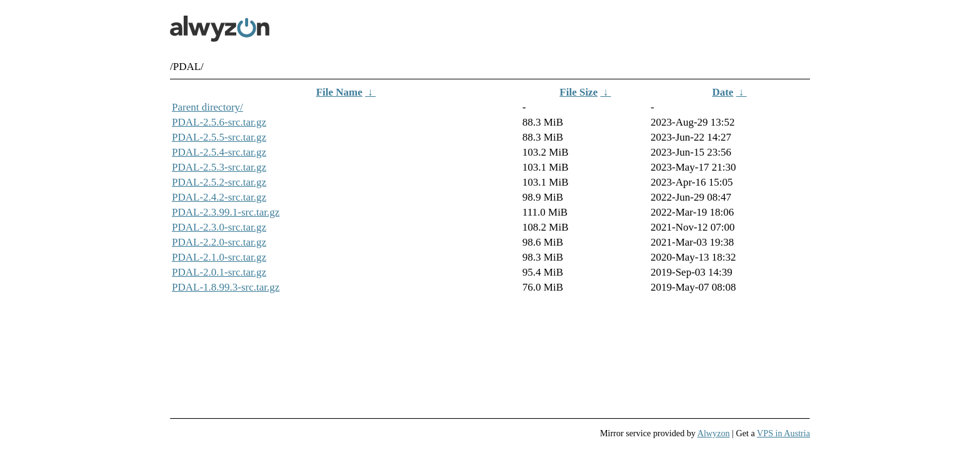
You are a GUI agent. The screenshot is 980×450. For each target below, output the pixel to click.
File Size (578, 92)
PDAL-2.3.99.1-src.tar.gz (226, 212)
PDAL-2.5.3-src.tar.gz (219, 167)
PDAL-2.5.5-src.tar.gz (219, 137)
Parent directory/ (207, 107)
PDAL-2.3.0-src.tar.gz (219, 227)
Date (722, 92)
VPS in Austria (783, 433)
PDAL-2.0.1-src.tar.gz (219, 272)
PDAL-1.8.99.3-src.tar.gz (226, 287)
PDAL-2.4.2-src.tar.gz (219, 197)
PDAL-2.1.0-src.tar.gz (219, 257)
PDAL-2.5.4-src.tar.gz (219, 152)
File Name (339, 92)
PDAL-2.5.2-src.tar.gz (219, 182)
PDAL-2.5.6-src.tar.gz (219, 122)
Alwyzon (714, 433)
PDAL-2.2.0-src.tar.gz (219, 242)
